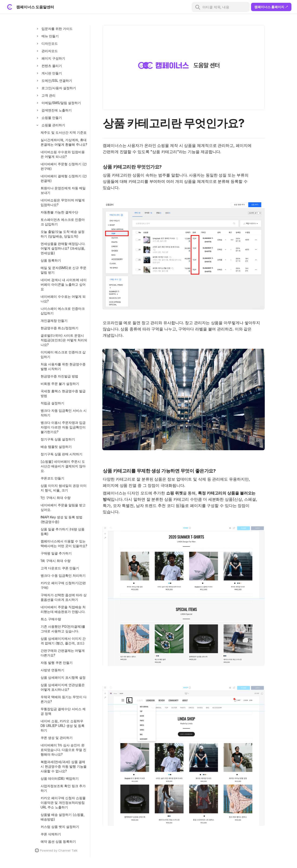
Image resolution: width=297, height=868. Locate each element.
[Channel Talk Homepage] (61, 850)
